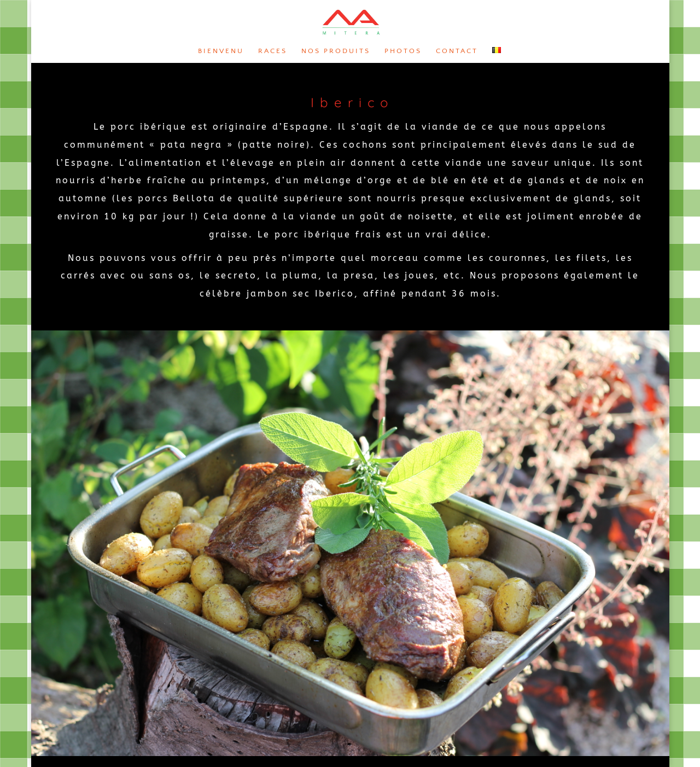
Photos (403, 51)
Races (273, 51)
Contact (457, 51)
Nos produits (336, 51)
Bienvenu (221, 51)
